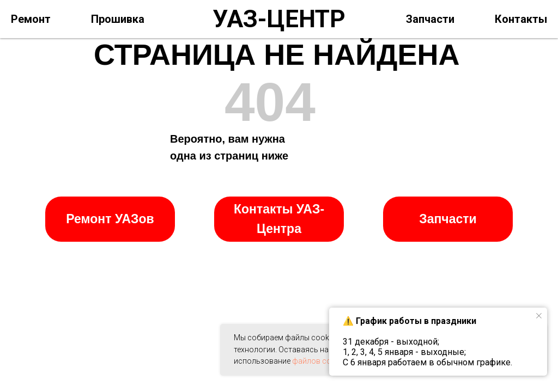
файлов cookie (319, 361)
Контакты (521, 19)
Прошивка (118, 19)
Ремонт (31, 19)
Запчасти (430, 19)
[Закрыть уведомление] (539, 316)
